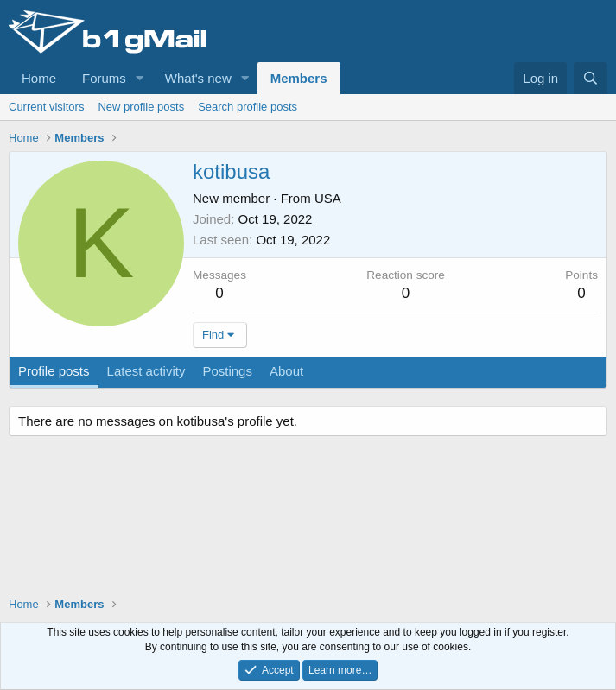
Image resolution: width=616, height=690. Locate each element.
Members (299, 78)
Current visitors (46, 107)
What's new (198, 78)
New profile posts (141, 107)
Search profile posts (248, 107)
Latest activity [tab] (146, 371)
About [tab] (286, 371)
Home (39, 78)
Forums (104, 78)
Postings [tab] (227, 371)
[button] (140, 78)
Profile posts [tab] (54, 371)
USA (328, 198)
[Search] (591, 78)
